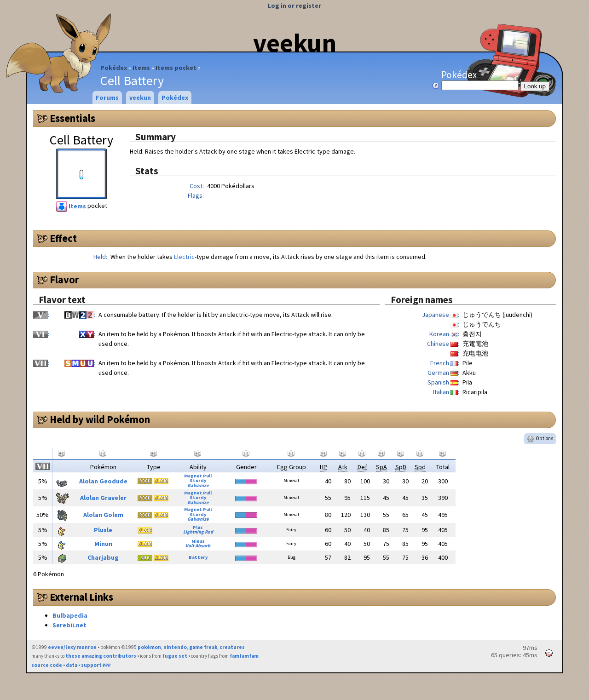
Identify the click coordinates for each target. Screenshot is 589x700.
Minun (103, 544)
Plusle (103, 530)
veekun (295, 43)
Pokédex (114, 68)
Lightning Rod (198, 532)
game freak (203, 647)
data (72, 665)
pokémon (149, 647)
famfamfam (244, 656)
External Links (81, 597)
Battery (198, 557)
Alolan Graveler (103, 498)
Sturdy (198, 480)
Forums (107, 98)
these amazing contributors (101, 656)
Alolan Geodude (103, 481)
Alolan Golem (103, 515)
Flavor (64, 280)
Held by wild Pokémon (100, 419)
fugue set (175, 656)
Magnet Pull (198, 476)
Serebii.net (69, 625)
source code (47, 665)
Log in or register (294, 6)
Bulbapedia (70, 615)
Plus (198, 527)
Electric (184, 257)
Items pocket (176, 68)
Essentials (72, 118)
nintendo (175, 647)
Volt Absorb (198, 546)
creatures (232, 647)
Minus (198, 541)
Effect (63, 238)
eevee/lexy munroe (72, 647)
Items (141, 68)
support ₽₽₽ (96, 665)
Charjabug (103, 557)
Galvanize (198, 485)
